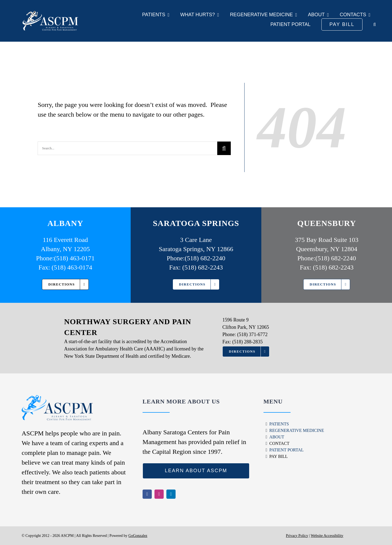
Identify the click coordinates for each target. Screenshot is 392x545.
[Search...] (127, 148)
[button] (375, 24)
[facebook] (147, 494)
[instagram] (159, 494)
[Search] (224, 148)
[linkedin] (171, 494)
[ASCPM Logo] (61, 21)
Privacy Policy (297, 536)
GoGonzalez (138, 536)
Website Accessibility (327, 536)
